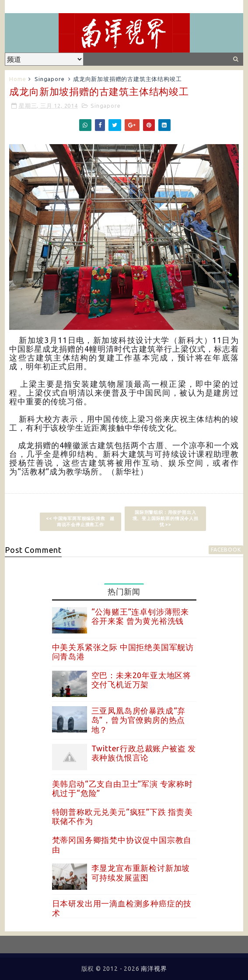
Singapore (49, 79)
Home (17, 79)
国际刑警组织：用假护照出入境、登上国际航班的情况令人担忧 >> (166, 518)
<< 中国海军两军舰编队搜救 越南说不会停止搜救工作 (80, 522)
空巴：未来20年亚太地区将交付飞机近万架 (141, 680)
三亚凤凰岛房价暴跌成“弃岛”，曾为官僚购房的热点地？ (139, 720)
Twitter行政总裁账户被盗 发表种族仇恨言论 (144, 753)
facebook (226, 550)
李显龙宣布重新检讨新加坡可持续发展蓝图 (141, 873)
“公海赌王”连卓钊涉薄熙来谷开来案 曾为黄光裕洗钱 (140, 616)
